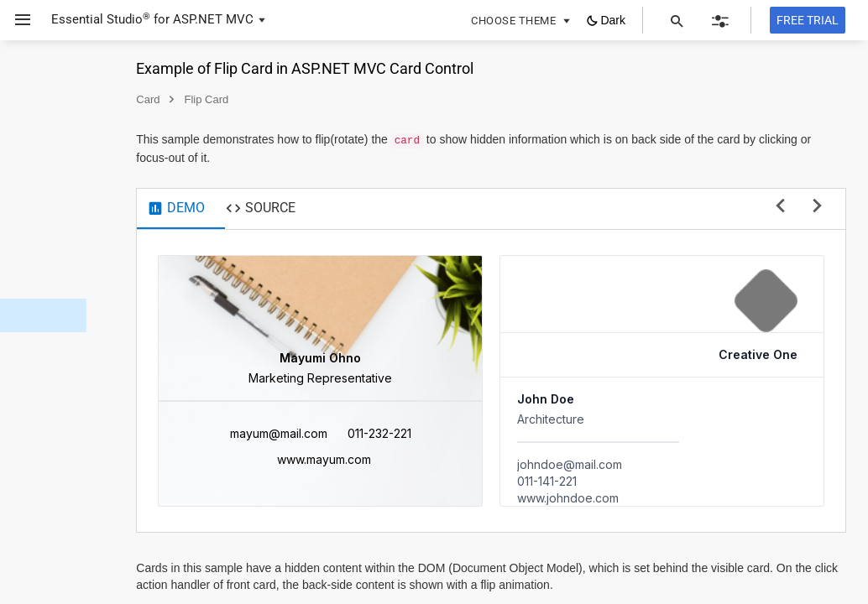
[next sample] (817, 207)
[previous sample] (780, 207)
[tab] (297, 209)
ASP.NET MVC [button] (213, 19)
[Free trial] (808, 20)
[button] (16, 20)
